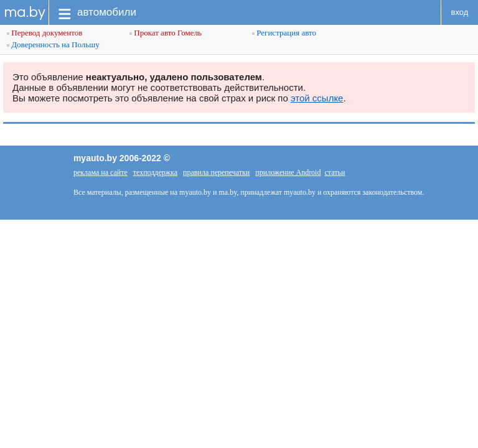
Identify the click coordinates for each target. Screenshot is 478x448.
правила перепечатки (216, 172)
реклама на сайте (101, 172)
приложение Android (288, 172)
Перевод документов (45, 33)
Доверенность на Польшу (53, 44)
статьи (335, 172)
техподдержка (155, 172)
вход (460, 12)
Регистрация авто (284, 33)
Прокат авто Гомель (166, 33)
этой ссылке (317, 98)
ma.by (25, 12)
